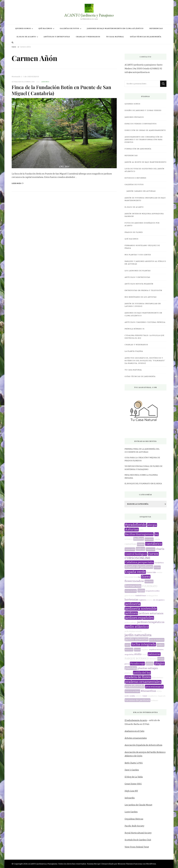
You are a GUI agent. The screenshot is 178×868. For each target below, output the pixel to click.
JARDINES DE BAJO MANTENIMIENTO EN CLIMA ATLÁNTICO (115, 29)
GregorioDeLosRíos (153, 591)
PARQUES (153, 659)
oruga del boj (129, 655)
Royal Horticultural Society (138, 833)
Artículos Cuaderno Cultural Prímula (145, 322)
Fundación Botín (131, 591)
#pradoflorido (135, 525)
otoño (138, 654)
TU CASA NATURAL (115, 37)
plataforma (128, 673)
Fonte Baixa (149, 581)
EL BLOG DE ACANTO (26, 37)
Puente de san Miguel (132, 691)
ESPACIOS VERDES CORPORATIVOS (141, 124)
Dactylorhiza (159, 563)
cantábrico (154, 544)
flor (139, 577)
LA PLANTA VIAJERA (134, 351)
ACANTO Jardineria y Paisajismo (89, 15)
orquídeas (145, 650)
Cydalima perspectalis (139, 562)
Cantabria (141, 544)
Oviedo (145, 655)
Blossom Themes (125, 864)
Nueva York (129, 650)
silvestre (139, 696)
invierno (150, 600)
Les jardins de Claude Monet (138, 805)
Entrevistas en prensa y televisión (143, 290)
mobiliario (161, 645)
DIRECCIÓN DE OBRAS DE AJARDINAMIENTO (145, 130)
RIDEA (159, 691)
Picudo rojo (137, 664)
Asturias (132, 530)
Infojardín (130, 798)
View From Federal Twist (137, 847)
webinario (155, 701)
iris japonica (160, 600)
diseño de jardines (139, 567)
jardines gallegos (131, 622)
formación (133, 586)
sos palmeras (152, 696)
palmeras (154, 654)
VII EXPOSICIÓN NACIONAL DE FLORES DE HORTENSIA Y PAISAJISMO (143, 468)
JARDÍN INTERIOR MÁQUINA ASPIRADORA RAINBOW (144, 215)
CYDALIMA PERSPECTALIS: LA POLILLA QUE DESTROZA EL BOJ (144, 337)
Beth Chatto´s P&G (134, 763)
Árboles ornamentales (136, 738)
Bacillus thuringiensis (139, 534)
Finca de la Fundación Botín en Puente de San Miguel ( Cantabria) (61, 90)
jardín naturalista (138, 635)
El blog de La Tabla (134, 777)
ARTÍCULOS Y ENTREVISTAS (57, 37)
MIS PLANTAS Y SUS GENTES (138, 255)
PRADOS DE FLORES (134, 232)
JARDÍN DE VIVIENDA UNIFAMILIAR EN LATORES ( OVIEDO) (143, 305)
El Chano (157, 567)
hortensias (132, 600)
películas (161, 659)
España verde (135, 572)
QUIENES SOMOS (23, 29)
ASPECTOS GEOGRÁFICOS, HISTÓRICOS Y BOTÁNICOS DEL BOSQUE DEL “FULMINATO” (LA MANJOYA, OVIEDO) (145, 361)
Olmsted (137, 650)
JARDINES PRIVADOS (134, 117)
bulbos (139, 539)
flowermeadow (134, 581)
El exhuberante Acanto (136, 720)
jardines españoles (139, 618)
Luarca (128, 645)
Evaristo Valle (151, 572)
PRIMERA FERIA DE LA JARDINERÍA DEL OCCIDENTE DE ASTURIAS (142, 450)
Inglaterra (143, 600)
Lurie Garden (131, 812)
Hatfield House (141, 596)
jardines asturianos (151, 613)
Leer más (18, 183)
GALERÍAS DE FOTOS (69, 29)
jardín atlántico (137, 627)
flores (146, 577)
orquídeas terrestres (156, 650)
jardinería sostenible (141, 609)
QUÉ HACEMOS (45, 29)
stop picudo (162, 696)
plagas (159, 663)
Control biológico (136, 554)
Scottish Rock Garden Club (138, 840)
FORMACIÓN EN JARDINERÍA (138, 149)
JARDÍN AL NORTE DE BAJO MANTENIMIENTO (146, 162)
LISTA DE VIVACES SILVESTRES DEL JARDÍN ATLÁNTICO (144, 170)
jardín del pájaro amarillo (133, 631)
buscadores (149, 539)
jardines (45, 82)
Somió (145, 696)
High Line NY (131, 791)
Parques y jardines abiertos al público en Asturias (145, 263)
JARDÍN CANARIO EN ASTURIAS (141, 191)
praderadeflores (157, 678)
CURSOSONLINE (138, 558)
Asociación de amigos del (137, 752)
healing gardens (152, 596)
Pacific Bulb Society (134, 826)
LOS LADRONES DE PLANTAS (138, 271)
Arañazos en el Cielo (134, 731)
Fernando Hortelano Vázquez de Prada (142, 247)
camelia (157, 539)
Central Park (151, 549)
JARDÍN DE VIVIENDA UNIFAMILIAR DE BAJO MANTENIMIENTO (145, 199)
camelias (130, 544)
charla (160, 549)
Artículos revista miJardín (139, 284)
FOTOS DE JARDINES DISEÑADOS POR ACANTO (142, 224)
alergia (152, 525)
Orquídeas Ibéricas (134, 819)
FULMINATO (150, 586)
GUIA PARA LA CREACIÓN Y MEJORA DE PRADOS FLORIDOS (142, 459)
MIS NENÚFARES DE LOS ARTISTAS (141, 297)
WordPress (151, 864)
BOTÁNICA (129, 539)
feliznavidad (129, 577)
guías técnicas (130, 596)
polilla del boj (142, 673)
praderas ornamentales (143, 682)
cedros (140, 549)
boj (157, 534)
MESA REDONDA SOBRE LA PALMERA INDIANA (141, 476)
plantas (131, 668)
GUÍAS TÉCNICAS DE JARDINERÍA (146, 37)
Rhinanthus (148, 691)
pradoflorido (134, 686)
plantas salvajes (148, 668)
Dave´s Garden (132, 770)
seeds (127, 696)
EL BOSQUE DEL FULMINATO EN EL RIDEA (143, 484)
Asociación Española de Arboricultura (143, 745)
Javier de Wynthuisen (157, 640)
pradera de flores (138, 677)
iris (154, 600)
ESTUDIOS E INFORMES (135, 178)
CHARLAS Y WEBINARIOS (88, 37)
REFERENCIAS (156, 29)
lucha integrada (144, 644)
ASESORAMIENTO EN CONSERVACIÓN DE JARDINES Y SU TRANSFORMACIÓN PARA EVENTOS (144, 140)
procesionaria (154, 687)
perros (127, 664)
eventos (159, 572)
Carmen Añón (130, 549)
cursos (153, 554)
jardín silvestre (137, 639)
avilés (141, 530)
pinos (149, 664)
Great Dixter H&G (133, 784)
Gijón (141, 591)
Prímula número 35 (135, 329)
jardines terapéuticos (151, 622)
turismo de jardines (138, 700)
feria (135, 577)
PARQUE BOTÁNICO (137, 658)
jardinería (133, 604)
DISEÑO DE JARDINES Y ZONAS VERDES (143, 110)
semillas (132, 696)
